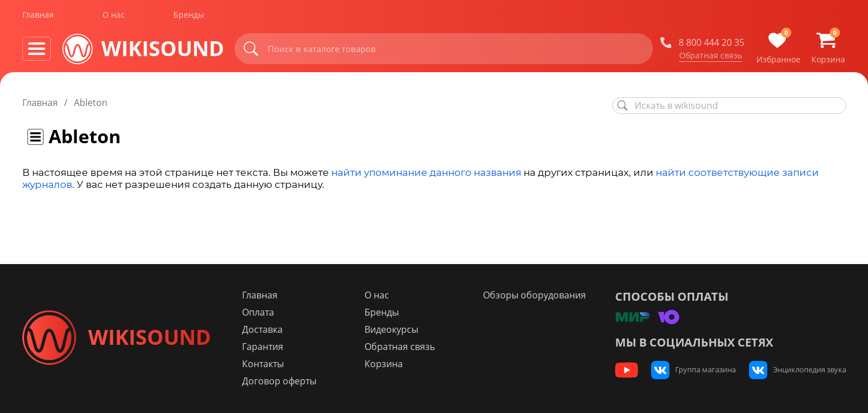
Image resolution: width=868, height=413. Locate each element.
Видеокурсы (395, 329)
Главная (38, 16)
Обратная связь (711, 57)
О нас (114, 16)
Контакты (268, 364)
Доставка (267, 329)
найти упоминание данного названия (426, 172)
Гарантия (268, 347)
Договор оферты (284, 381)
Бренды (189, 16)
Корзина (387, 364)
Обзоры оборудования (537, 295)
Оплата (263, 312)
